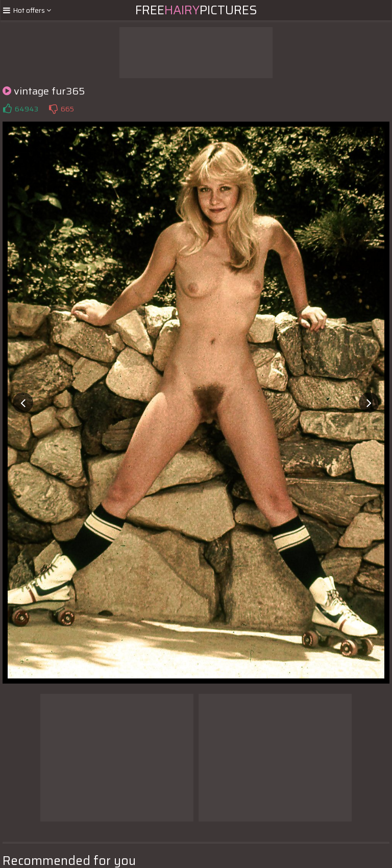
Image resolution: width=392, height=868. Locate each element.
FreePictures (196, 10)
